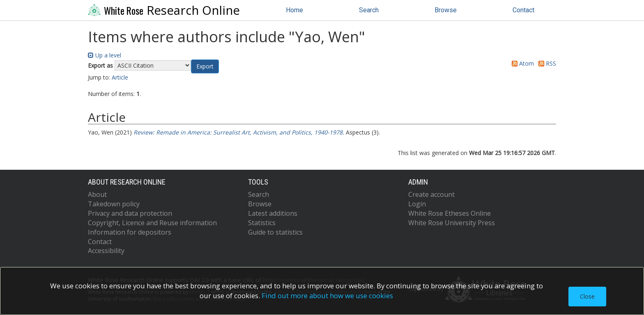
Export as (100, 65)
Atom (521, 63)
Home (294, 10)
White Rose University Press (452, 223)
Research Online (164, 10)
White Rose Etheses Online (450, 213)
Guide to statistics (275, 232)
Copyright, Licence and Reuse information (152, 223)
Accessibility (106, 251)
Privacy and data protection (130, 213)
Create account (431, 194)
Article (120, 77)
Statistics (262, 223)
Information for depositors (130, 232)
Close (587, 296)
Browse (446, 10)
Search (369, 10)
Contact (523, 10)
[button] (205, 66)
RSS (546, 63)
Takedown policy (114, 204)
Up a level (105, 55)
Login (417, 204)
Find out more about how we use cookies (327, 296)
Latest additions (273, 213)
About (97, 194)
